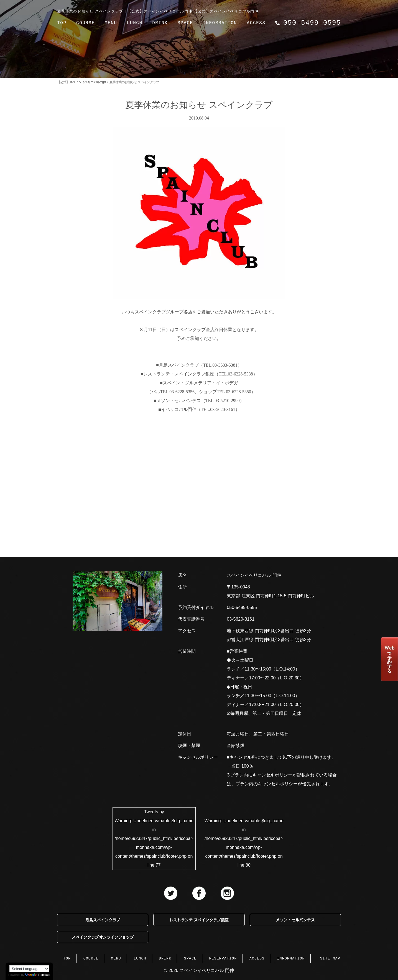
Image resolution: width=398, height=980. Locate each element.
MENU (111, 23)
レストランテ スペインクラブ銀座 (199, 920)
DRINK (160, 23)
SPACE (185, 23)
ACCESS (256, 23)
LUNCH (135, 23)
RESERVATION (223, 958)
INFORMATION (220, 23)
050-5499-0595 (242, 607)
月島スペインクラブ (103, 920)
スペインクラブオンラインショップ (103, 937)
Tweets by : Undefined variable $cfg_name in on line (154, 838)
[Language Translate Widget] (29, 969)
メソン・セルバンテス (295, 920)
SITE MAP (330, 958)
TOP (62, 23)
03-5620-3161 (241, 619)
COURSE (86, 23)
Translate (38, 975)
